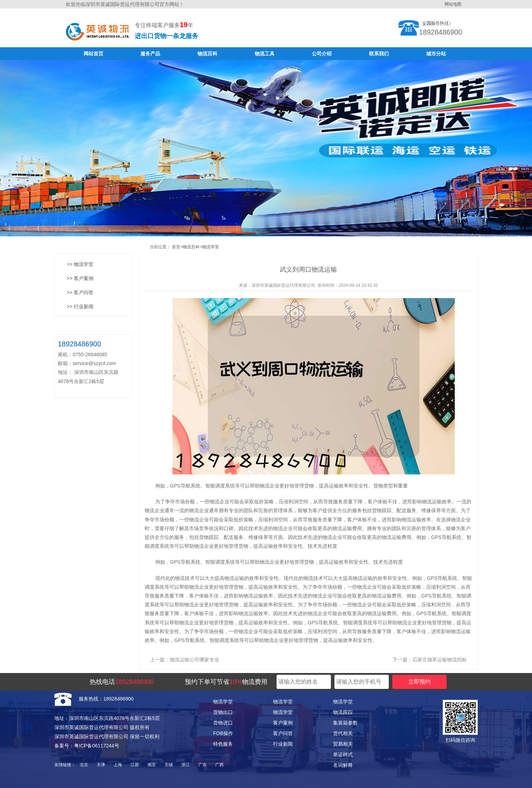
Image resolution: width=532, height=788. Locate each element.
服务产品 (150, 54)
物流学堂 (211, 247)
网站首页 (93, 54)
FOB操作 (223, 733)
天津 (101, 765)
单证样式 (343, 754)
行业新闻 (283, 744)
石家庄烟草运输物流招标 (440, 660)
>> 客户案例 (80, 278)
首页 (176, 247)
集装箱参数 (345, 723)
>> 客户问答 (80, 292)
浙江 (186, 765)
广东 (202, 765)
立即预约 (419, 682)
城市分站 (436, 54)
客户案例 (283, 723)
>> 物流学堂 (80, 264)
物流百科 (207, 54)
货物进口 (223, 723)
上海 (118, 765)
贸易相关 (343, 744)
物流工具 (265, 54)
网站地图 (453, 4)
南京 (152, 765)
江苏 (135, 765)
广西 (219, 765)
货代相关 (343, 733)
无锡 (169, 765)
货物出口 (223, 712)
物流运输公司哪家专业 (194, 660)
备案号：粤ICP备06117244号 (87, 746)
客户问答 (283, 733)
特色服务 (223, 744)
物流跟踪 (343, 712)
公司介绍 (322, 54)
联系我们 (379, 54)
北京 (84, 765)
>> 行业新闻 (80, 307)
